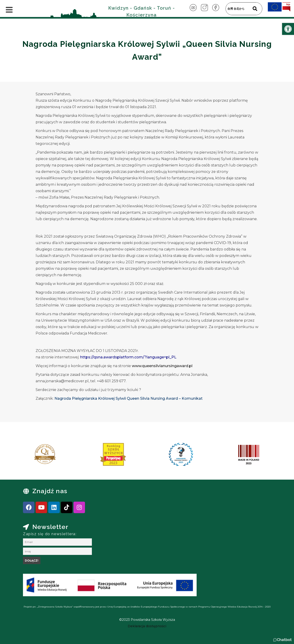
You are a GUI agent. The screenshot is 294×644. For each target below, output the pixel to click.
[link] (288, 29)
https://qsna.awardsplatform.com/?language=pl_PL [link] (128, 357)
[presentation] (27, 456)
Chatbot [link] (284, 640)
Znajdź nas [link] (50, 491)
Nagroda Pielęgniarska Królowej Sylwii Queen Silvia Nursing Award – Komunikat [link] (129, 398)
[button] (282, 640)
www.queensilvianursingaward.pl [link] (162, 366)
